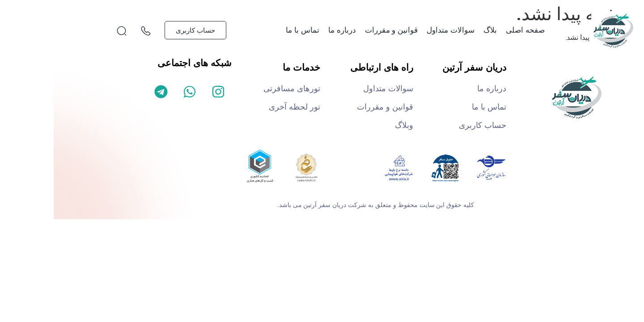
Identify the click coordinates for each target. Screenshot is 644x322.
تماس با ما (249, 30)
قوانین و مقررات (338, 30)
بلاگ (436, 30)
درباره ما (288, 30)
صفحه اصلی (472, 30)
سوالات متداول (397, 30)
